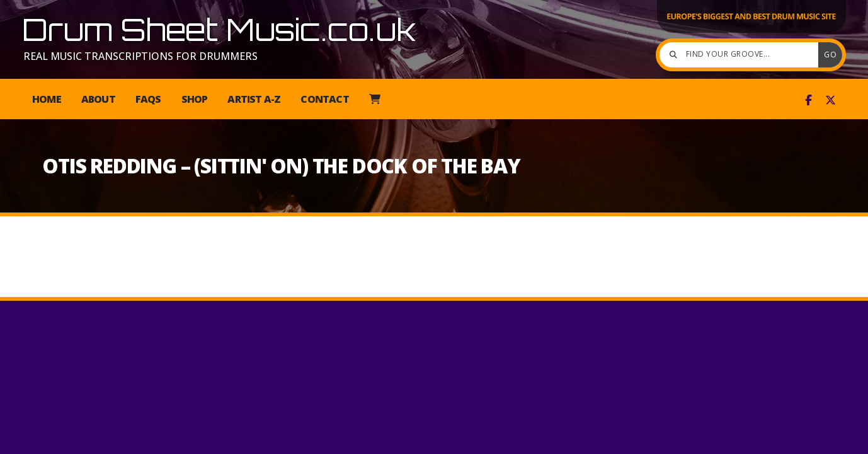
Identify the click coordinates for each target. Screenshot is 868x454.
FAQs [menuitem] (148, 99)
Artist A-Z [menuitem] (254, 99)
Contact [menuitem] (324, 99)
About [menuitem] (98, 99)
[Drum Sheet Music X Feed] (831, 100)
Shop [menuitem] (195, 99)
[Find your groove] (742, 55)
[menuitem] (374, 99)
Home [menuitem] (47, 99)
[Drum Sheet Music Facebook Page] (808, 100)
